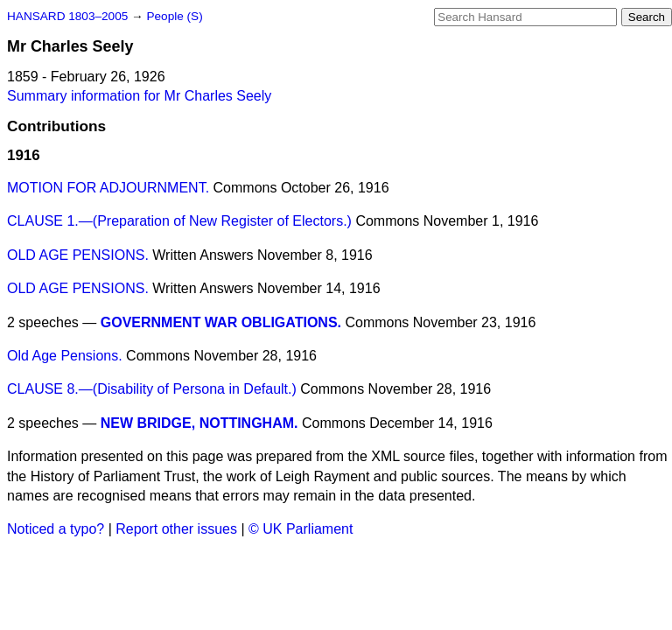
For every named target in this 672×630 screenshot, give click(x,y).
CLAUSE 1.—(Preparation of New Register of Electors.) (179, 221)
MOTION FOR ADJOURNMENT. (108, 188)
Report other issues (176, 529)
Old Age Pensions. (65, 356)
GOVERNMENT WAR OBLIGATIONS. (221, 322)
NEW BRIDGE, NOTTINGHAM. (199, 423)
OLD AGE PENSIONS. (78, 255)
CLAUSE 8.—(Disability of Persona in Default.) (152, 389)
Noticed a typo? (56, 529)
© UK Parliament (301, 529)
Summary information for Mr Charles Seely (139, 96)
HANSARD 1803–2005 (67, 16)
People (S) (174, 16)
